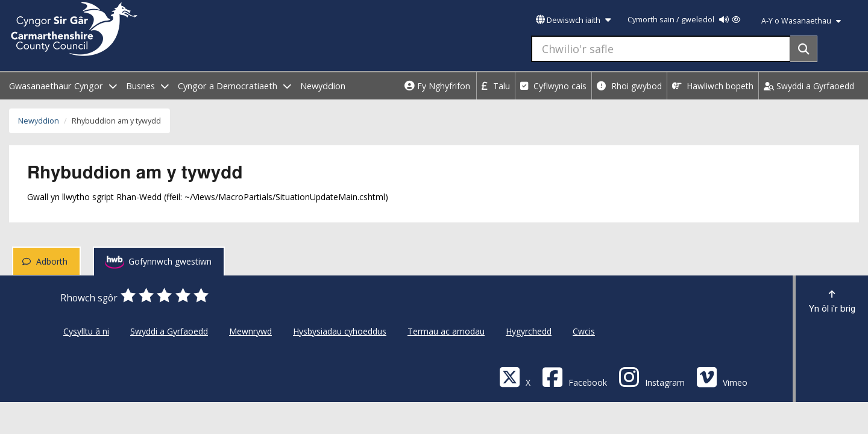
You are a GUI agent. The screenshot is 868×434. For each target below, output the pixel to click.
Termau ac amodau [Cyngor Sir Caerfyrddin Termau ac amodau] (446, 331)
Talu (496, 86)
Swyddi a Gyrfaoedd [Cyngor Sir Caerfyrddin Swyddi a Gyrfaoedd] (169, 331)
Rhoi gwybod (629, 86)
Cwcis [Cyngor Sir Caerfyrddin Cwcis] (584, 331)
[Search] (804, 49)
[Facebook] (574, 376)
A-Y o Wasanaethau (801, 21)
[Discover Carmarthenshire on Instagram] (652, 376)
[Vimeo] (722, 376)
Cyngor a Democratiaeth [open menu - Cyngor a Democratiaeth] (234, 86)
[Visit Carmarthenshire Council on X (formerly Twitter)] (515, 376)
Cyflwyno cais (553, 86)
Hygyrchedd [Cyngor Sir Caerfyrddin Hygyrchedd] (529, 331)
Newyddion (323, 86)
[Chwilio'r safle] (661, 49)
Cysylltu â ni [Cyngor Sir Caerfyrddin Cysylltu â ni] (86, 331)
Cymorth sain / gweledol (684, 20)
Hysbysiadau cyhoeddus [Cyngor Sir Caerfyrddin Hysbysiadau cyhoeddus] (340, 331)
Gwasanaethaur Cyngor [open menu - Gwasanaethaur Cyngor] (63, 86)
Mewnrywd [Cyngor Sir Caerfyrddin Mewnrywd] (250, 331)
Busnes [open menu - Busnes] (147, 86)
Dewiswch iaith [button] (573, 20)
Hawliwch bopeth (713, 86)
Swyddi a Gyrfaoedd (809, 86)
